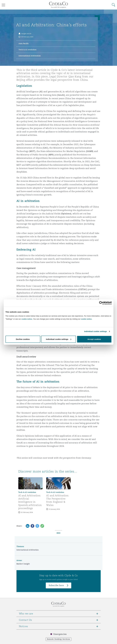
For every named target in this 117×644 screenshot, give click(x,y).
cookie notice (27, 319)
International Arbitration (28, 550)
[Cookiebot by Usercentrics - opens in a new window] (101, 303)
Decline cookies (23, 339)
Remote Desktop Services (58, 639)
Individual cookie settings (96, 331)
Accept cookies (94, 339)
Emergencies (60, 634)
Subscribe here (56, 585)
